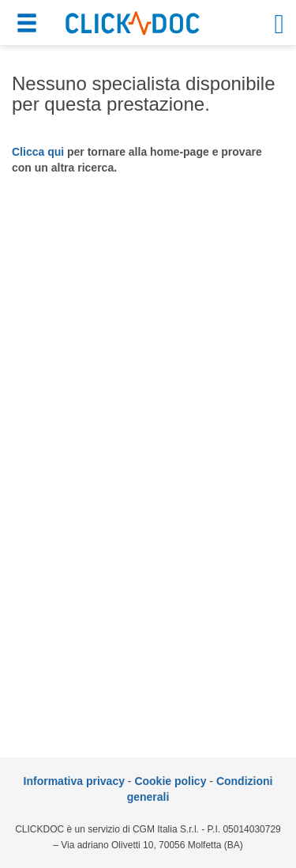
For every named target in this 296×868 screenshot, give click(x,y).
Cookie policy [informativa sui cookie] (170, 781)
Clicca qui (38, 152)
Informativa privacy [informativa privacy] (74, 781)
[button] (29, 26)
